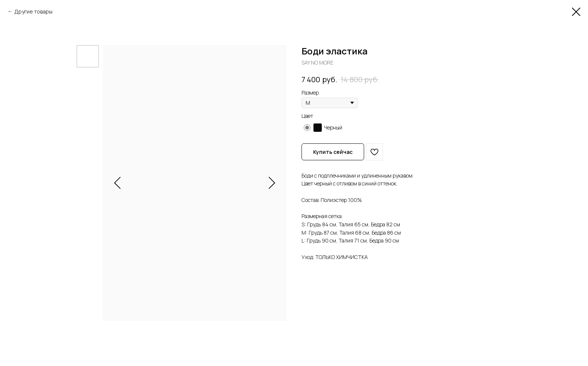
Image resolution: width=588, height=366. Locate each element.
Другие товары (33, 11)
